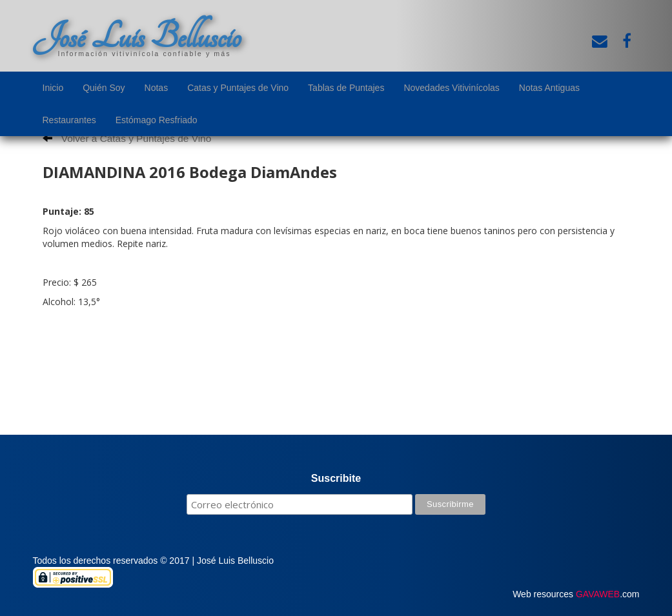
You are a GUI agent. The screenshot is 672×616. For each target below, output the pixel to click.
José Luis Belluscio (137, 37)
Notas (157, 88)
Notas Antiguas (549, 88)
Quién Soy (104, 88)
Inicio (53, 88)
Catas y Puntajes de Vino (238, 88)
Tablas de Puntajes (346, 88)
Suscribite (336, 478)
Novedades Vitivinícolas (451, 88)
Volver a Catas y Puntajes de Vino (127, 138)
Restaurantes (69, 120)
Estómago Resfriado (157, 120)
